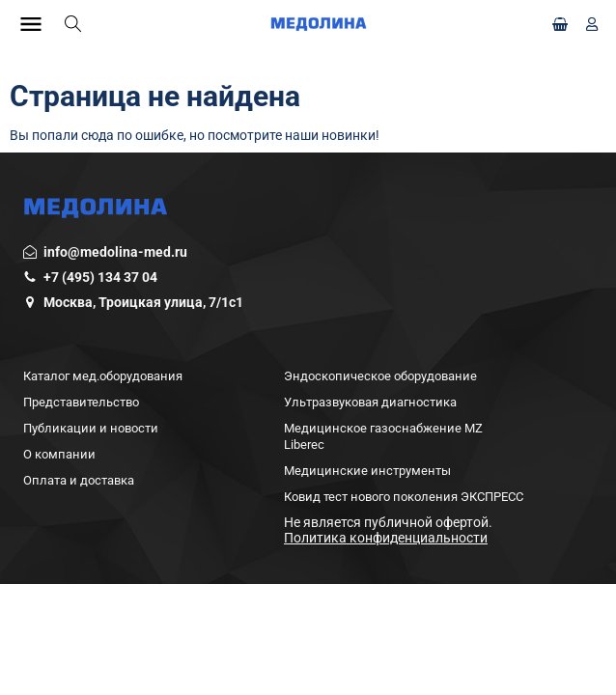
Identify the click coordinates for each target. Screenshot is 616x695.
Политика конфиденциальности (386, 538)
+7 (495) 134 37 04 (100, 277)
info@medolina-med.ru (115, 252)
